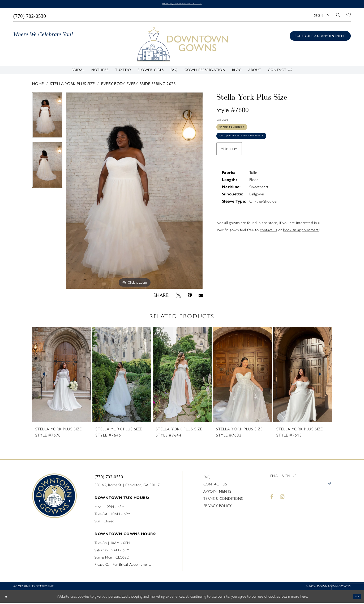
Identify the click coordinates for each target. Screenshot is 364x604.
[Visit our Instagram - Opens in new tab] (282, 502)
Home (38, 85)
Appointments (217, 493)
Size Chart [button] (226, 122)
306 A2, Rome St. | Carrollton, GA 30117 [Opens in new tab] (127, 487)
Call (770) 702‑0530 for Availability (255, 148)
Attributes (229, 162)
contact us (268, 244)
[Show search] (338, 16)
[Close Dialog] (8, 598)
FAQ (207, 479)
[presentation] (62, 376)
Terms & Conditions (223, 500)
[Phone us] (30, 16)
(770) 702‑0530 (109, 478)
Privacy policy (218, 507)
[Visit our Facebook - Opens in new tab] (272, 502)
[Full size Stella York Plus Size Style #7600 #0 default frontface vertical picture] (134, 192)
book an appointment (301, 244)
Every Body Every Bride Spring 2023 (138, 85)
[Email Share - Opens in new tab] (201, 296)
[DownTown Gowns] (182, 45)
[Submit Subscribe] (328, 488)
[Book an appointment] (320, 37)
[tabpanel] (47, 118)
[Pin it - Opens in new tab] (190, 297)
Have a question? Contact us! (182, 4)
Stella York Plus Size (73, 85)
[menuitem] (30, 16)
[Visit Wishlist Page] (349, 16)
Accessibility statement (33, 588)
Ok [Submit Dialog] (355, 598)
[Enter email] (301, 488)
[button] (322, 16)
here (304, 598)
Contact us (215, 486)
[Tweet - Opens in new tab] (178, 296)
